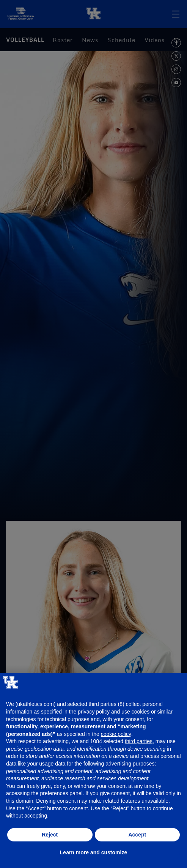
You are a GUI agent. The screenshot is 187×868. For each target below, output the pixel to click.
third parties (139, 741)
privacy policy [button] (94, 712)
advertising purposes (130, 764)
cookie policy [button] (116, 734)
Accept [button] (137, 835)
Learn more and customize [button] (93, 852)
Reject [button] (50, 835)
